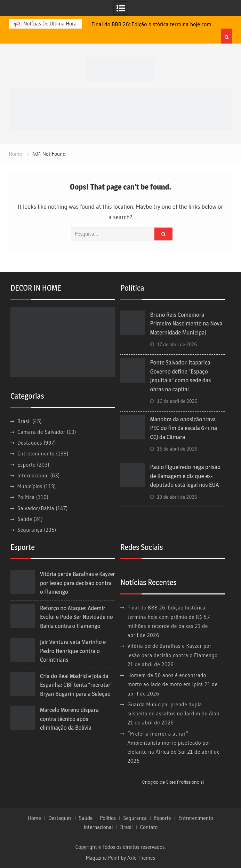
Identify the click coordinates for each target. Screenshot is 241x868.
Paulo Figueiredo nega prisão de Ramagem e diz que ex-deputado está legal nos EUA (185, 476)
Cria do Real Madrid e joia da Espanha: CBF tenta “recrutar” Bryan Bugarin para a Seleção (76, 685)
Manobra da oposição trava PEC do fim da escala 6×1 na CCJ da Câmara (183, 428)
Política (26, 497)
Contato (149, 827)
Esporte (26, 465)
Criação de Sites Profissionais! (173, 782)
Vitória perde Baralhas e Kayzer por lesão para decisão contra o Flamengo (78, 583)
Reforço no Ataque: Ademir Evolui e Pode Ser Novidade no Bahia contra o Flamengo (77, 617)
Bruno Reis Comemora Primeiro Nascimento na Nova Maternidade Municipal (186, 324)
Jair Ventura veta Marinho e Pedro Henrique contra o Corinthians (73, 651)
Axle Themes (141, 858)
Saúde (25, 519)
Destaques (30, 443)
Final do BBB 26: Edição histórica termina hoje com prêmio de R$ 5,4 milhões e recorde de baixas (169, 617)
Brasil (24, 421)
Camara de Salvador (41, 432)
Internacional (33, 475)
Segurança (30, 530)
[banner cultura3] (120, 108)
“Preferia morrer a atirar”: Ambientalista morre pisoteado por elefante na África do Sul (169, 743)
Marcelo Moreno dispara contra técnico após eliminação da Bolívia (69, 719)
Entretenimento (36, 454)
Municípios (30, 486)
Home (34, 818)
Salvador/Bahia (36, 508)
